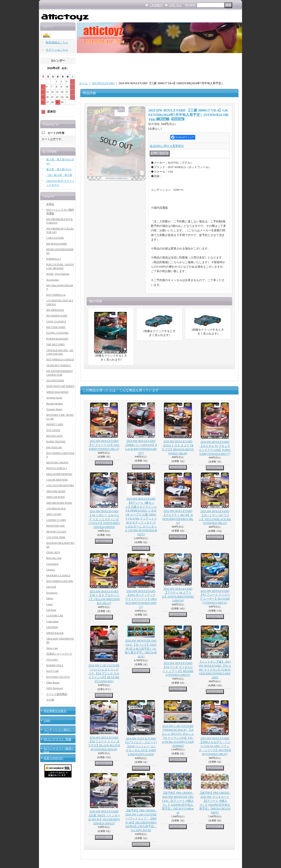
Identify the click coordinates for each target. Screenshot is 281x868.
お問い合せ (175, 5)
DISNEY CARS (55, 424)
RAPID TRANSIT (56, 441)
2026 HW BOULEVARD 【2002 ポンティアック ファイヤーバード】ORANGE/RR (141, 599)
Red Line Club (54, 558)
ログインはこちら (57, 50)
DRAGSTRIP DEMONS (59, 474)
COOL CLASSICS (56, 321)
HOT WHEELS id (56, 295)
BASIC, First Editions (58, 274)
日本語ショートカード (59, 654)
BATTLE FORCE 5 (57, 468)
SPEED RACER (55, 633)
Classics (51, 569)
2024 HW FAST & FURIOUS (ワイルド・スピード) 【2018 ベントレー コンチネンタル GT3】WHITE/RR (141, 746)
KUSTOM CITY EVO (58, 677)
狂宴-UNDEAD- (53, 758)
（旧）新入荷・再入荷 (59, 175)
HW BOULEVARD (57, 244)
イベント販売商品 (57, 694)
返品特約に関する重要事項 (167, 146)
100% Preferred (54, 688)
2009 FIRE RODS (56, 491)
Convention (52, 564)
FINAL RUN (53, 552)
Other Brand (53, 682)
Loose (49, 604)
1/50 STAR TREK (56, 537)
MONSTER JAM (55, 526)
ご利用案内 (156, 5)
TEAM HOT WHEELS (58, 365)
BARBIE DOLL (55, 665)
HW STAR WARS (56, 327)
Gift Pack (51, 610)
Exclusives (52, 593)
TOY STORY (53, 430)
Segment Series (54, 398)
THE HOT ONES (55, 344)
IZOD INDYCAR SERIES (60, 386)
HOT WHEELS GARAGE (60, 359)
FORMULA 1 (53, 259)
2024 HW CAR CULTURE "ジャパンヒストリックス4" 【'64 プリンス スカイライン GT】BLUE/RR (104, 673)
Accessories (53, 280)
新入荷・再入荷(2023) (59, 169)
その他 (50, 700)
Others (50, 598)
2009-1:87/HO (54, 514)
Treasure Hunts (54, 409)
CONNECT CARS (56, 520)
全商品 (50, 204)
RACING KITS (54, 436)
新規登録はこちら (57, 42)
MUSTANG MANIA (57, 462)
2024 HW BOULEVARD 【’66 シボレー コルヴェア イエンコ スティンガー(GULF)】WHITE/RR (104, 519)
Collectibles (53, 621)
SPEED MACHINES (57, 392)
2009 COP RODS (55, 497)
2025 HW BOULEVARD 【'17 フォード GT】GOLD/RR (104, 445)
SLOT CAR (53, 671)
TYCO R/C (52, 660)
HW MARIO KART (57, 316)
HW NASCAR (54, 447)
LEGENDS (52, 627)
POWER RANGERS (57, 339)
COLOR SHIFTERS (57, 480)
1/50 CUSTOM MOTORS (60, 485)
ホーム (83, 83)
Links (47, 720)
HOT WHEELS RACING (60, 581)
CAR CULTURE (55, 238)
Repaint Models (55, 403)
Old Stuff (51, 587)
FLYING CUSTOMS (57, 333)
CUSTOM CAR (55, 615)
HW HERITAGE (55, 310)
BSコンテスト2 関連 (57, 739)
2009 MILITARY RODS (59, 503)
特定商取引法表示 (55, 711)
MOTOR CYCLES (56, 532)
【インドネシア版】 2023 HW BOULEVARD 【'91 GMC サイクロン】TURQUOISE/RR (215, 670)
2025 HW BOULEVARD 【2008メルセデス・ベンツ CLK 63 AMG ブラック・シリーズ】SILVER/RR (215, 746)
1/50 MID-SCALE (56, 508)
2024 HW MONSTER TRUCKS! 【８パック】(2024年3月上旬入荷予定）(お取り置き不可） (141, 649)
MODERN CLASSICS (58, 575)
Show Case (52, 648)
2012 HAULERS (55, 380)
